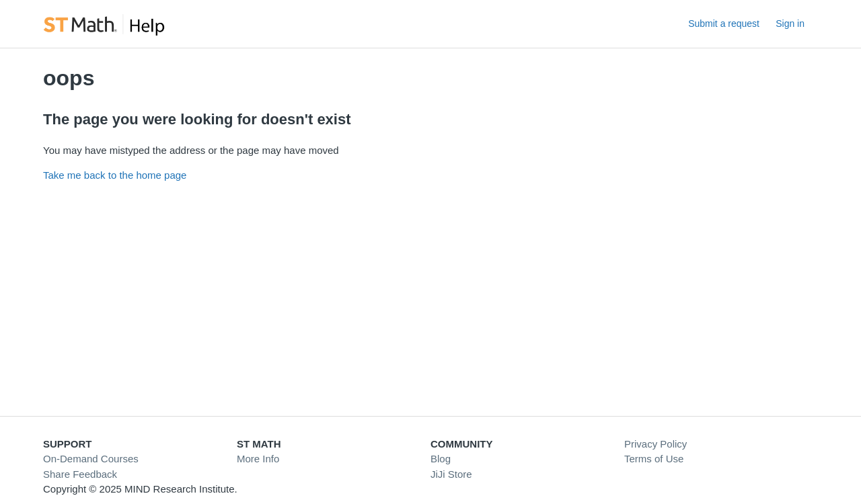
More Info (258, 459)
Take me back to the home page (115, 175)
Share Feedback (80, 474)
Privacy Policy (656, 444)
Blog (441, 459)
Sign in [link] (790, 24)
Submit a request (724, 24)
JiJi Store (451, 474)
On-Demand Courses (91, 459)
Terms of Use (654, 459)
